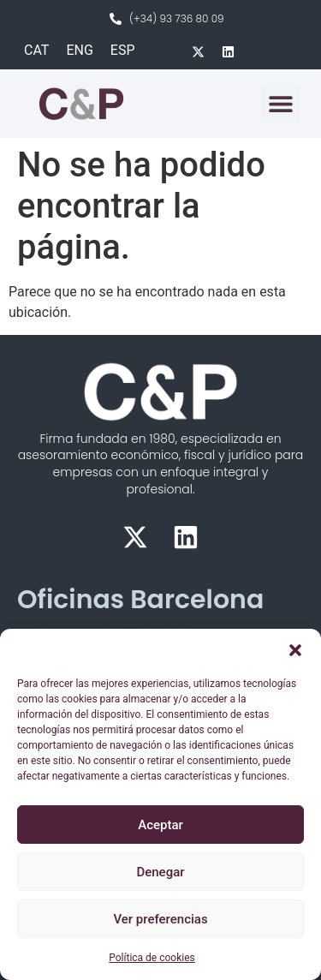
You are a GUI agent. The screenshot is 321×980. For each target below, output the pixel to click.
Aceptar (160, 825)
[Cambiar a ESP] (123, 51)
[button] (295, 650)
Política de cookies (152, 958)
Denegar (160, 872)
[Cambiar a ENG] (79, 51)
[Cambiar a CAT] (36, 51)
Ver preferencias (160, 919)
